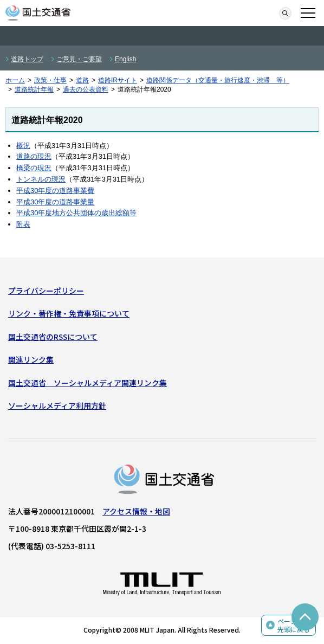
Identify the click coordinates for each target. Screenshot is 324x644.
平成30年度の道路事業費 (55, 191)
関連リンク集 (31, 359)
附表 (23, 224)
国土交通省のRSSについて (53, 337)
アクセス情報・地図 (136, 511)
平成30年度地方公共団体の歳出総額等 (76, 213)
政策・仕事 (50, 80)
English (125, 59)
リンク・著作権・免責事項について (69, 313)
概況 (23, 146)
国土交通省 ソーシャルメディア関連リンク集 (88, 383)
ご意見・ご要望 (79, 59)
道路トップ (27, 59)
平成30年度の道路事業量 (55, 202)
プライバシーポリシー (46, 291)
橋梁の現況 (34, 168)
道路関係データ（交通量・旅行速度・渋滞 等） (218, 80)
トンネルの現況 (41, 179)
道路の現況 (34, 156)
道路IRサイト (118, 80)
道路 (82, 80)
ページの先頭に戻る (294, 625)
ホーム (15, 80)
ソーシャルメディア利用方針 (57, 405)
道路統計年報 (34, 89)
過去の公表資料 (86, 89)
